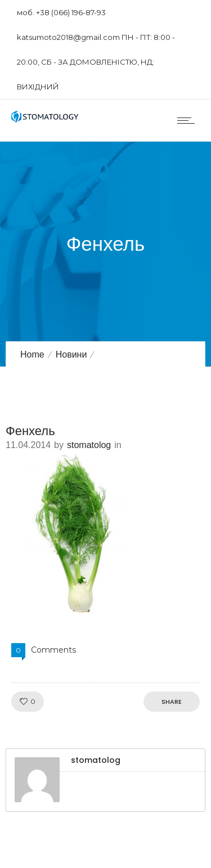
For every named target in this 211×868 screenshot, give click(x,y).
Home (32, 354)
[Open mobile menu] (188, 120)
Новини (71, 354)
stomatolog (89, 445)
